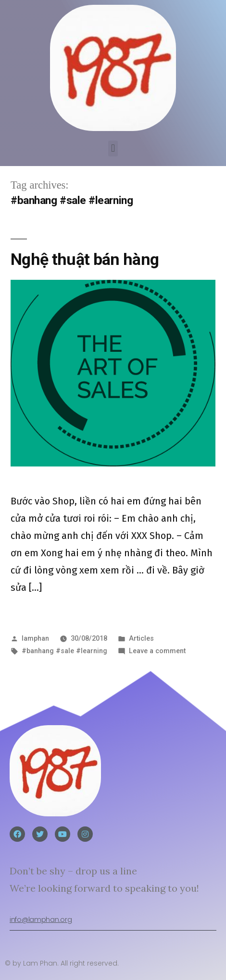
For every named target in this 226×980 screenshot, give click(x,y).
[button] (113, 149)
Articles (141, 638)
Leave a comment (157, 651)
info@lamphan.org (41, 920)
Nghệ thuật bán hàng (85, 259)
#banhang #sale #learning (64, 651)
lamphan (35, 638)
